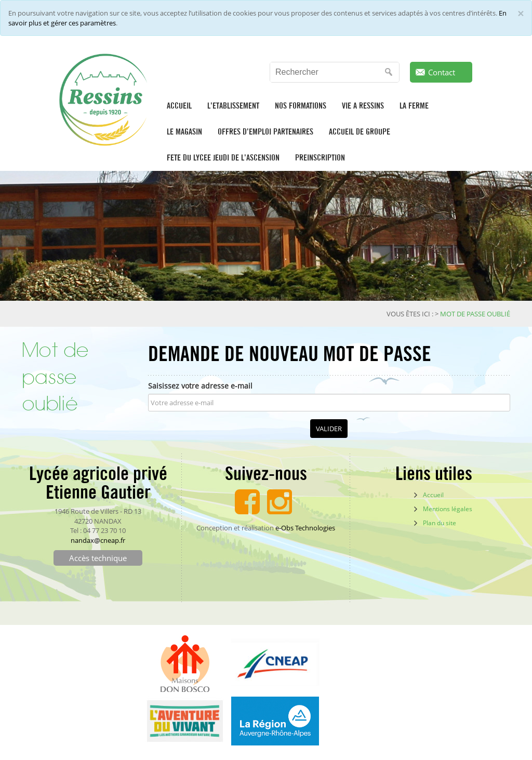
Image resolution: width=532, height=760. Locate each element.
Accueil (433, 495)
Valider (329, 429)
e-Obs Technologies (305, 528)
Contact (442, 72)
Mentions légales (448, 509)
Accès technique (98, 558)
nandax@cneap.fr (98, 540)
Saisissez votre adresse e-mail (200, 386)
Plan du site (440, 523)
